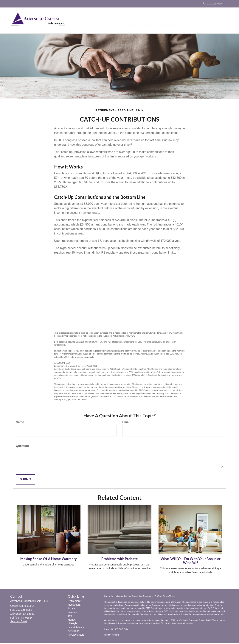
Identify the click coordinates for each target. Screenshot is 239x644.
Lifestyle (73, 624)
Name (20, 423)
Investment (74, 605)
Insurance (73, 613)
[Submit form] (25, 480)
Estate (72, 609)
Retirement (74, 602)
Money (72, 620)
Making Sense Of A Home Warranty (49, 559)
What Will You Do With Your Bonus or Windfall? (191, 561)
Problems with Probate (120, 559)
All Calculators (76, 635)
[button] (138, 21)
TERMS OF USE (112, 636)
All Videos (74, 632)
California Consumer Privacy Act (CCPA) (198, 621)
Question (22, 447)
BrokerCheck (169, 597)
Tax (70, 617)
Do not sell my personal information (177, 624)
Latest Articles (76, 628)
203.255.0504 (213, 4)
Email (126, 423)
